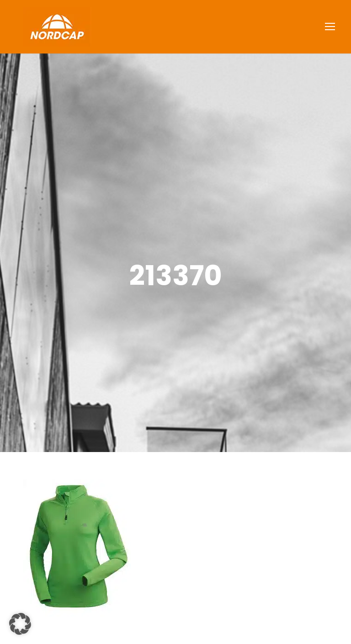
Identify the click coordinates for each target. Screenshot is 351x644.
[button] (20, 624)
